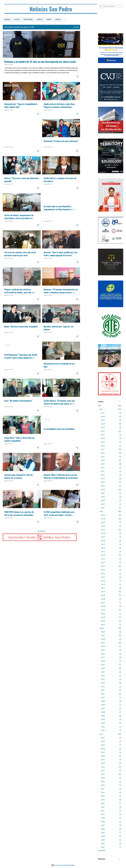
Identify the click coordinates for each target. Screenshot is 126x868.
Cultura (58, 19)
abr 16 (103, 453)
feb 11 (103, 694)
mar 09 (103, 595)
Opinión (49, 19)
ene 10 (103, 814)
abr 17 (103, 449)
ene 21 (103, 774)
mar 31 (103, 515)
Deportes (40, 19)
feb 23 (103, 650)
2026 (99, 405)
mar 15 (103, 573)
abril (101, 409)
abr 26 (103, 416)
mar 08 (103, 599)
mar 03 (103, 617)
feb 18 (103, 668)
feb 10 (103, 697)
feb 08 (103, 705)
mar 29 (103, 522)
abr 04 (103, 497)
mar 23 (103, 544)
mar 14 (103, 577)
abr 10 (103, 475)
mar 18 (103, 562)
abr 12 (103, 467)
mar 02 (103, 621)
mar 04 (103, 613)
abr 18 (103, 446)
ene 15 (103, 796)
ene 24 (103, 763)
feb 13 (103, 686)
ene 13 (103, 803)
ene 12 (103, 807)
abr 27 (103, 413)
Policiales (7, 19)
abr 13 (103, 464)
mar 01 (103, 624)
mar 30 (103, 519)
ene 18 (103, 785)
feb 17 (103, 672)
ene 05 (103, 832)
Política (17, 19)
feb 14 (103, 683)
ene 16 (103, 792)
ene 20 (103, 778)
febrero (102, 628)
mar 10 (103, 592)
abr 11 (103, 471)
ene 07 (103, 825)
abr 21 (103, 435)
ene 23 (103, 767)
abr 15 (103, 457)
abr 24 (103, 424)
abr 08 (103, 482)
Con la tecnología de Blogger (63, 865)
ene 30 (103, 741)
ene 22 (103, 770)
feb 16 (103, 676)
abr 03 (103, 500)
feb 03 (103, 723)
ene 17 (103, 789)
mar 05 (103, 610)
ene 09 (103, 818)
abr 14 (103, 460)
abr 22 (103, 431)
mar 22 (103, 548)
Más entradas (41, 531)
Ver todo (76, 27)
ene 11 (103, 811)
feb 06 (103, 712)
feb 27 (103, 635)
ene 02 (103, 843)
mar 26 (103, 533)
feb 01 (103, 730)
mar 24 (103, 540)
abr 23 (103, 427)
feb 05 (103, 716)
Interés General (28, 19)
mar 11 (103, 588)
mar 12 (103, 584)
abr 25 (103, 420)
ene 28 (103, 749)
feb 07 (103, 708)
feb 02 (103, 727)
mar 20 (103, 555)
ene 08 (103, 821)
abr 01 (103, 508)
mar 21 (103, 551)
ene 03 (103, 840)
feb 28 (103, 632)
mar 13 (103, 581)
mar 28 (103, 526)
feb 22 (103, 654)
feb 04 (103, 719)
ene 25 (103, 759)
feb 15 (103, 679)
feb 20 (103, 661)
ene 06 (103, 829)
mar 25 (103, 537)
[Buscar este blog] (113, 6)
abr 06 (103, 489)
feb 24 (103, 646)
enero (101, 734)
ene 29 (103, 745)
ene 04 (103, 836)
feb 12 (103, 690)
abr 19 (103, 442)
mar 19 (103, 559)
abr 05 (103, 493)
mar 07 (103, 603)
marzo (101, 511)
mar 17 (103, 566)
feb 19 (103, 665)
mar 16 (103, 570)
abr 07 (103, 486)
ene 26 (103, 756)
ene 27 (103, 752)
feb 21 (103, 657)
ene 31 (103, 738)
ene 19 (103, 781)
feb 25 (103, 643)
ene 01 (103, 847)
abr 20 (103, 438)
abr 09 (103, 478)
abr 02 (103, 504)
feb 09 (103, 701)
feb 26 (103, 639)
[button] (77, 77)
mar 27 (103, 530)
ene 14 (103, 800)
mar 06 (103, 606)
